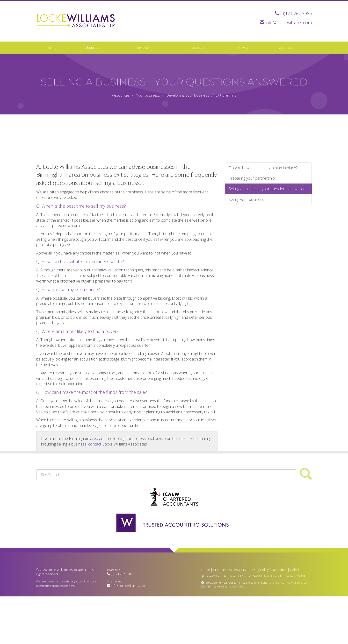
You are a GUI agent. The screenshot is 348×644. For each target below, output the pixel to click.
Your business (148, 95)
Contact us (286, 48)
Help (293, 570)
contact (95, 509)
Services (143, 48)
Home (52, 48)
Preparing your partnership (252, 243)
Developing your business (188, 95)
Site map (219, 570)
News (243, 48)
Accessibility (238, 570)
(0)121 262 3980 (296, 14)
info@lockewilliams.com (289, 22)
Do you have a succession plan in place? (263, 233)
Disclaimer (279, 570)
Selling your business (246, 264)
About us (93, 48)
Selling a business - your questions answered (267, 254)
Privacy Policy (259, 570)
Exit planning (226, 95)
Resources (196, 48)
